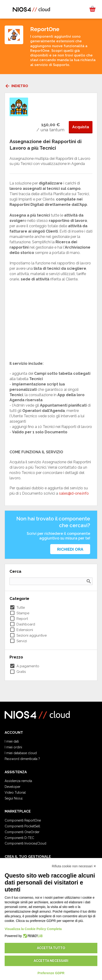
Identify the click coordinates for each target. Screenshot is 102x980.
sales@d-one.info (74, 493)
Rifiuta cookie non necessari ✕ (74, 866)
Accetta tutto (51, 948)
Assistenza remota (18, 781)
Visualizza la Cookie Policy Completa (33, 929)
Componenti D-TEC (19, 838)
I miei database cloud (21, 753)
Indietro (16, 86)
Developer (13, 787)
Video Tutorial (15, 793)
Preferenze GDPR (51, 973)
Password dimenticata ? (22, 759)
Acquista (81, 127)
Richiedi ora (70, 549)
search (89, 581)
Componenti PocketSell (22, 826)
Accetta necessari (51, 961)
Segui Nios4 (14, 798)
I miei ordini (13, 747)
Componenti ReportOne (23, 820)
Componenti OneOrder (22, 832)
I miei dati (12, 741)
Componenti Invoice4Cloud (25, 843)
